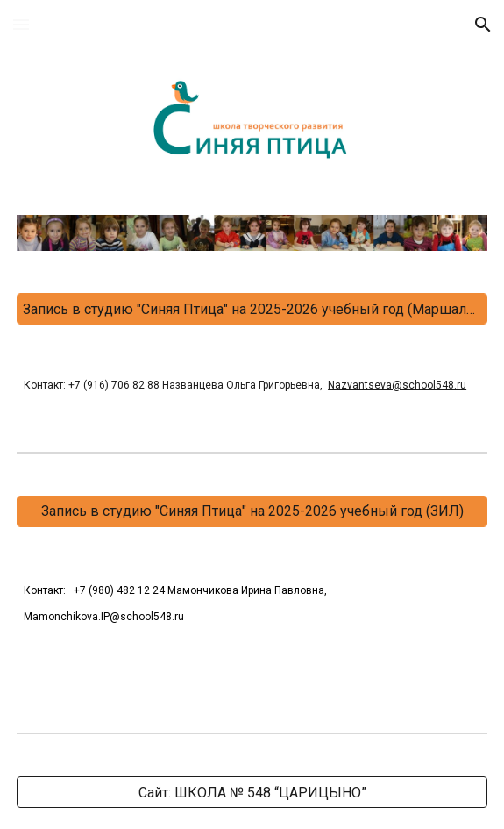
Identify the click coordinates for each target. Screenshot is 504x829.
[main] (252, 384)
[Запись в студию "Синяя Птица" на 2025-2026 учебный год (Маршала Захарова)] (252, 309)
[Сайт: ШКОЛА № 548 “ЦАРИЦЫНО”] (252, 793)
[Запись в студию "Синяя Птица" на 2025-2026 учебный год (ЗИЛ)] (252, 511)
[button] (21, 24)
